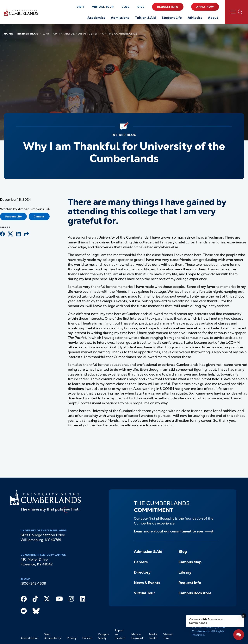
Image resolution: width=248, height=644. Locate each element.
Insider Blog (28, 34)
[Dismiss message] (244, 616)
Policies (87, 638)
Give (141, 7)
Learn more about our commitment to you (168, 531)
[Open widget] (239, 635)
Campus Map (190, 562)
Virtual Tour (103, 7)
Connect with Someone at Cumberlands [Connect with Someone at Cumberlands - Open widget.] (206, 621)
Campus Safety (103, 636)
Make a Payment (137, 636)
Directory (142, 572)
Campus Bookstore (195, 593)
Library (185, 572)
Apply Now (205, 7)
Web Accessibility (53, 636)
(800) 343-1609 (33, 583)
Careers (141, 562)
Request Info (168, 7)
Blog (126, 7)
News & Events (147, 583)
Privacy (72, 638)
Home (8, 34)
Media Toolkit (153, 636)
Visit (81, 7)
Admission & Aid (148, 552)
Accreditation (30, 638)
